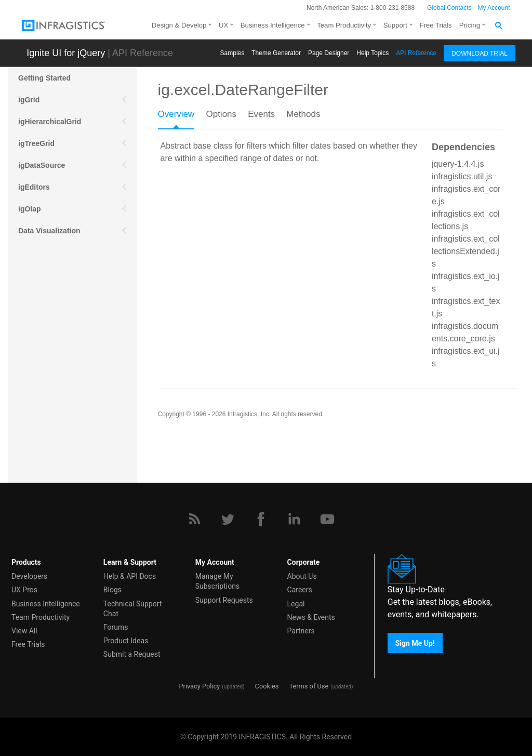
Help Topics (373, 53)
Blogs (112, 590)
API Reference (416, 53)
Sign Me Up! (415, 643)
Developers (29, 576)
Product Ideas (126, 641)
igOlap (30, 209)
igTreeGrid (36, 143)
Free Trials (435, 25)
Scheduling (38, 296)
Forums (116, 627)
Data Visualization (49, 231)
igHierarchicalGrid (50, 122)
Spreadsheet (40, 318)
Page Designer (329, 53)
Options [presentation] (221, 114)
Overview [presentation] (176, 114)
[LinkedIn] (294, 519)
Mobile (30, 253)
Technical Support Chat (133, 609)
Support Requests (224, 600)
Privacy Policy (199, 686)
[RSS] (194, 519)
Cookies (267, 686)
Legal (296, 604)
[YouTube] (327, 519)
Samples (232, 53)
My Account (494, 8)
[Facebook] (261, 519)
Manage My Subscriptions (217, 581)
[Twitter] (228, 519)
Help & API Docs (130, 576)
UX (223, 25)
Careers (300, 590)
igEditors (34, 187)
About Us (302, 576)
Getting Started (44, 78)
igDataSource (42, 165)
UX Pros (24, 590)
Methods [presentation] (303, 114)
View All (24, 631)
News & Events (311, 617)
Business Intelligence (273, 25)
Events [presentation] (261, 114)
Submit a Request (132, 654)
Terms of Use (309, 686)
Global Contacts (449, 8)
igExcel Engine (44, 340)
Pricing (470, 25)
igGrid (29, 100)
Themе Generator (276, 53)
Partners (301, 631)
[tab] (182, 117)
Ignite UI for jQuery (66, 53)
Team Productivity (344, 25)
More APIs (36, 274)
